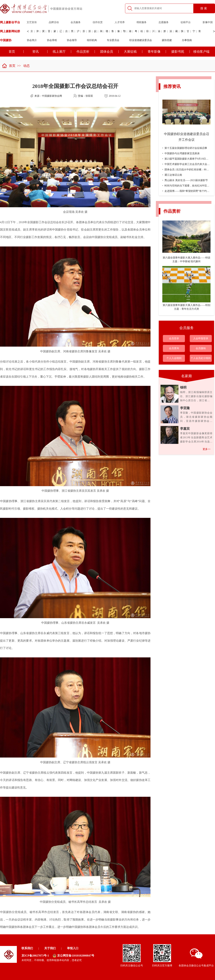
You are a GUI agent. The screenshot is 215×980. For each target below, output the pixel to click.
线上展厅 (62, 52)
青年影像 (157, 52)
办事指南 (187, 40)
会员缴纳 (201, 348)
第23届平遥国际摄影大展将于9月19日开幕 (187, 159)
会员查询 (174, 348)
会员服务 (76, 22)
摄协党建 (167, 40)
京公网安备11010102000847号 (73, 956)
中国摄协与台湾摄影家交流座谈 (181, 153)
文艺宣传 (32, 22)
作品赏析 (86, 52)
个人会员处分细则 (201, 358)
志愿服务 (164, 22)
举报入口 (73, 948)
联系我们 (27, 948)
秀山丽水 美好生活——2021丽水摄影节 (185, 180)
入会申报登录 (201, 338)
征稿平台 (186, 22)
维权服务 (142, 22)
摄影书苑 (181, 52)
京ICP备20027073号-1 (35, 956)
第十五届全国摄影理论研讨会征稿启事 (185, 148)
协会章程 (52, 40)
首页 (9, 66)
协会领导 (72, 40)
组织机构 (92, 40)
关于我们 (50, 948)
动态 (27, 66)
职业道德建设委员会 (141, 40)
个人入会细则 (174, 358)
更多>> (207, 449)
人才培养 (120, 22)
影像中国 (208, 22)
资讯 (40, 52)
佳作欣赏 (98, 22)
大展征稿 (133, 52)
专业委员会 (113, 40)
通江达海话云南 (172, 175)
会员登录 (174, 338)
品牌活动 (54, 22)
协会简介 (32, 40)
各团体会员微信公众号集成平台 (196, 958)
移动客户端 (201, 52)
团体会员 (109, 52)
